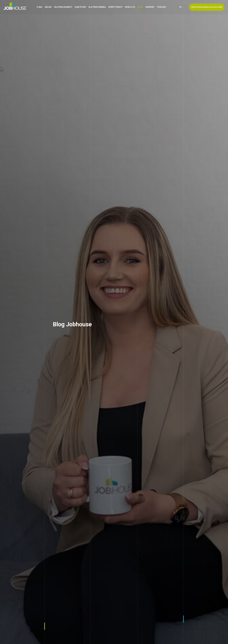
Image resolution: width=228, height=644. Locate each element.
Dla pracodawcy (63, 7)
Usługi (48, 7)
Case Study (80, 7)
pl (181, 7)
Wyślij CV (130, 7)
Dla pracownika (97, 7)
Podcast (162, 7)
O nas (39, 7)
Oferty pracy (115, 7)
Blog (140, 7)
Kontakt (150, 7)
